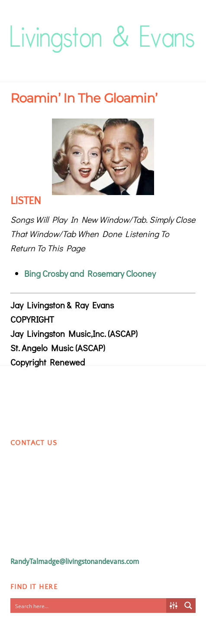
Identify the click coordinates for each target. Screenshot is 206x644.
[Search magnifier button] (188, 606)
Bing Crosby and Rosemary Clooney (90, 273)
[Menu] (187, 29)
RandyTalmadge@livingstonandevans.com (75, 562)
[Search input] (89, 606)
